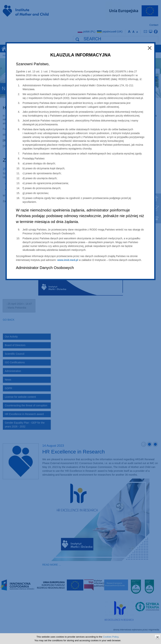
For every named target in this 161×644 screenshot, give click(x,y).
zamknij (157, 637)
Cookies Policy (111, 637)
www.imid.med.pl (68, 260)
